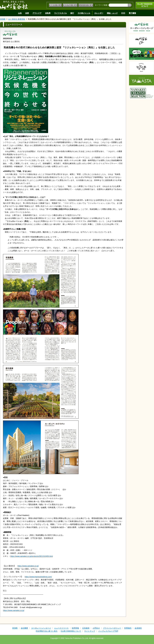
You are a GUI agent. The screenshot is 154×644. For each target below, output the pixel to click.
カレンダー (99, 13)
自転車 (48, 13)
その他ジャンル (84, 13)
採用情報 (75, 628)
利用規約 (128, 628)
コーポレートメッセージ (41, 628)
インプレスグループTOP (108, 631)
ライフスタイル (60, 13)
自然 (27, 13)
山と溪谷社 (14, 5)
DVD (123, 13)
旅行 (72, 13)
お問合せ (96, 628)
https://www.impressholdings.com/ (38, 577)
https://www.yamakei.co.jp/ (28, 566)
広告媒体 (86, 628)
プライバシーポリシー (112, 628)
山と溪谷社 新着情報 (17, 19)
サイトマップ (90, 631)
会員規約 (138, 628)
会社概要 (24, 628)
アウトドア (37, 13)
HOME (3, 19)
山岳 (20, 13)
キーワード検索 (101, 5)
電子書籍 (132, 13)
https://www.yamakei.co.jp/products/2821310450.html (32, 556)
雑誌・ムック (112, 13)
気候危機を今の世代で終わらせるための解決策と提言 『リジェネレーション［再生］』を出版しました (70, 19)
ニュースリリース (61, 628)
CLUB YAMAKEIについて (145, 5)
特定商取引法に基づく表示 (47, 631)
